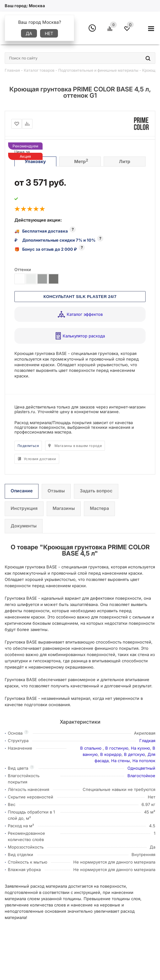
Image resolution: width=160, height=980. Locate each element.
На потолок (144, 761)
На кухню (140, 748)
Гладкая (147, 741)
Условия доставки (40, 459)
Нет (49, 33)
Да (29, 33)
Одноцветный (141, 768)
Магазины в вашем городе (78, 446)
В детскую (134, 754)
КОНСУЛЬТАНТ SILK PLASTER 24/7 (80, 297)
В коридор (111, 754)
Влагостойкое (141, 776)
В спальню (91, 748)
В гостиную (117, 748)
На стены (121, 761)
